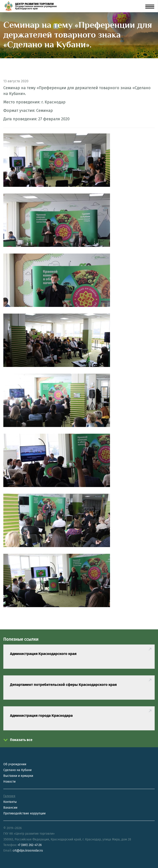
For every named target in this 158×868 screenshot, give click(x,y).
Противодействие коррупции (24, 813)
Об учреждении (15, 764)
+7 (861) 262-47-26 (30, 845)
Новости (9, 782)
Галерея (9, 796)
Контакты (10, 802)
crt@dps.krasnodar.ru (28, 851)
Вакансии (10, 808)
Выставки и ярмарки (18, 776)
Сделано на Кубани (17, 770)
